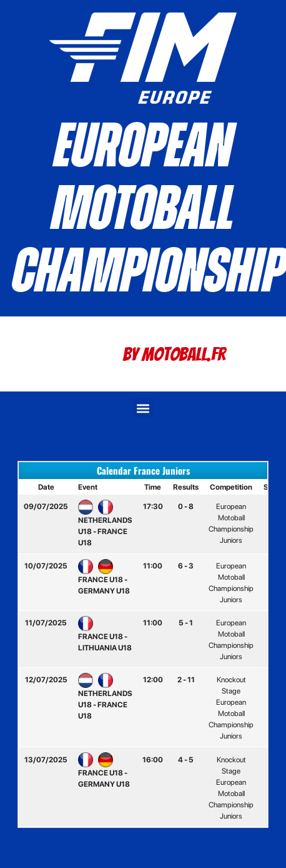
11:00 (153, 566)
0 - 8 (186, 507)
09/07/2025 (46, 507)
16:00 (153, 760)
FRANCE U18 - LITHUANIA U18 (105, 635)
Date (46, 487)
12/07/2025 (46, 680)
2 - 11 (186, 680)
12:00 (153, 680)
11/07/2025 (46, 623)
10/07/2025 (46, 566)
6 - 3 (186, 566)
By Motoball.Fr (174, 354)
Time (153, 487)
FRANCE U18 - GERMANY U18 (104, 578)
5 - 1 (186, 623)
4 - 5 (186, 760)
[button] (143, 408)
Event (88, 487)
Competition (231, 487)
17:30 (153, 507)
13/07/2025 (46, 760)
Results (186, 487)
